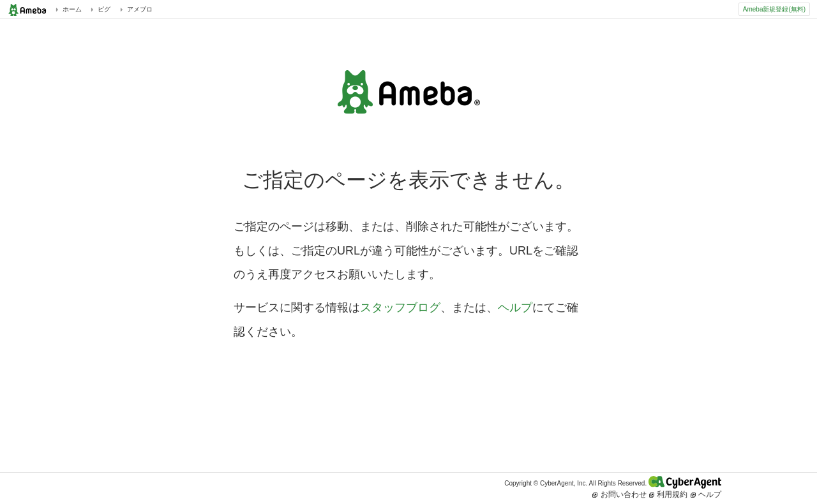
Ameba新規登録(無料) (774, 9)
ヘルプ (515, 308)
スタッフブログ (400, 308)
